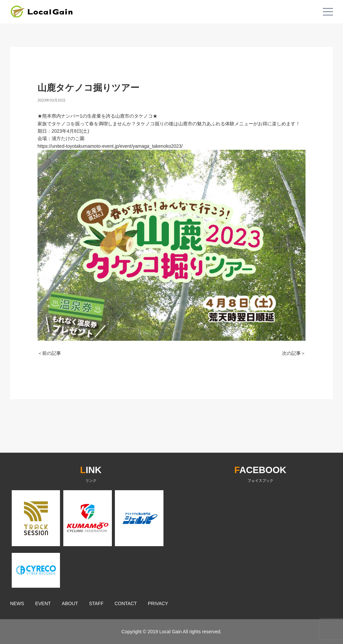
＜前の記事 (49, 353)
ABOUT (70, 603)
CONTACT (126, 603)
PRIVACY (158, 603)
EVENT (43, 603)
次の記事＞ (294, 353)
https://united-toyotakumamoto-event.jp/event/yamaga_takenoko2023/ (110, 146)
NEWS (17, 603)
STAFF (96, 603)
